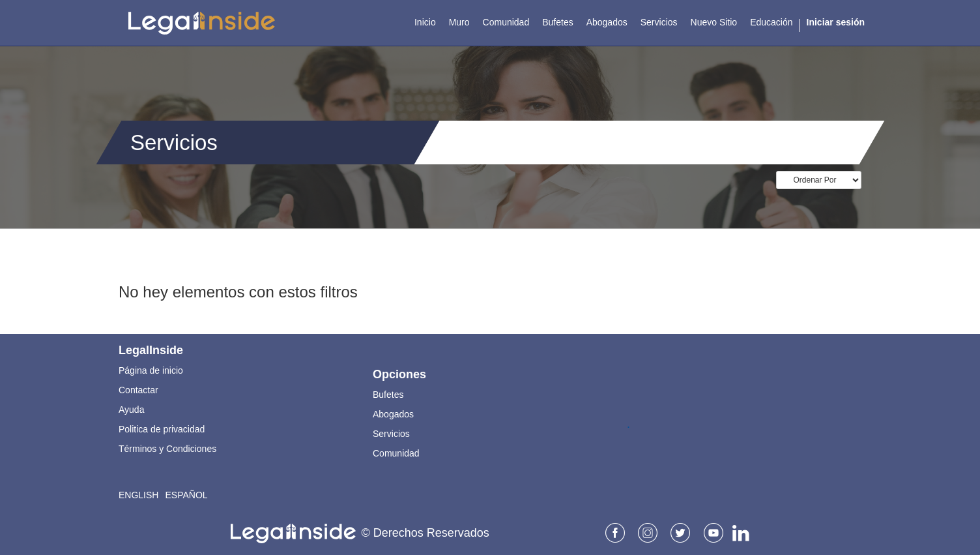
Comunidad (396, 453)
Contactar (138, 390)
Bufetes (388, 395)
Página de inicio (151, 370)
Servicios (391, 434)
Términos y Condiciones (167, 449)
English (138, 495)
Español (186, 495)
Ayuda (131, 410)
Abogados (393, 414)
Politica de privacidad (162, 429)
